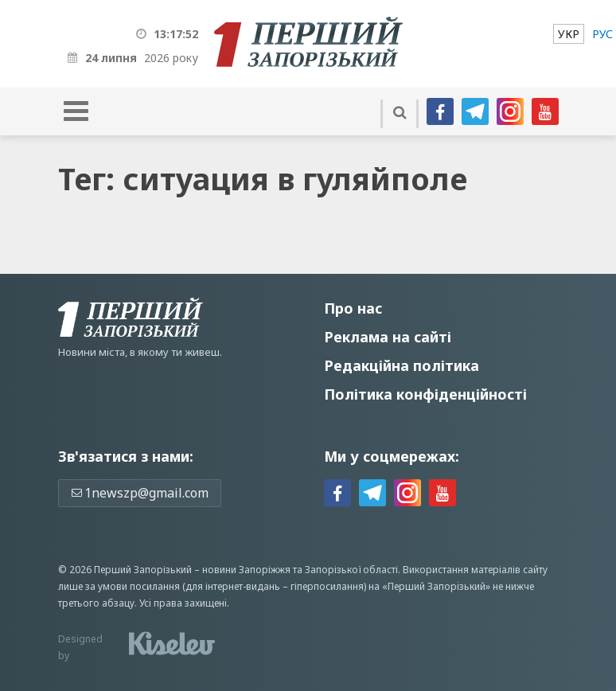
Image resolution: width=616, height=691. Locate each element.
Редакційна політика (402, 365)
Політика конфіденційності (425, 394)
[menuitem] (569, 34)
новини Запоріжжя (246, 570)
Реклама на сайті (388, 337)
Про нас (353, 308)
